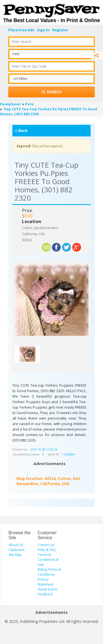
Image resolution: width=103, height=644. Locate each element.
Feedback (45, 594)
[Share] (97, 56)
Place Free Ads (21, 30)
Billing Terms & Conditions (49, 572)
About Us (16, 545)
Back (21, 131)
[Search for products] (51, 92)
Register (60, 30)
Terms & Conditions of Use (48, 560)
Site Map (15, 555)
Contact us (46, 545)
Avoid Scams (48, 589)
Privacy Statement (45, 582)
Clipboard (16, 550)
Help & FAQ (47, 550)
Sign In (43, 30)
